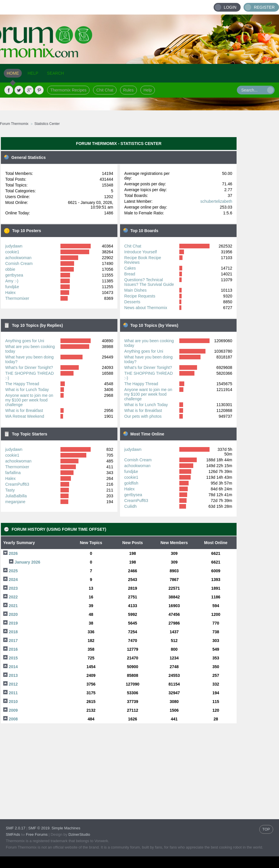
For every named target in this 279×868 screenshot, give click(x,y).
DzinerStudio (79, 834)
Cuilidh (131, 506)
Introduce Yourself (141, 252)
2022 (13, 597)
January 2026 (27, 562)
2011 (13, 693)
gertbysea (14, 275)
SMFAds (13, 834)
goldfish (131, 483)
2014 (13, 667)
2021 (13, 606)
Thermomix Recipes (68, 90)
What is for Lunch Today (27, 390)
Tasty (10, 490)
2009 (13, 710)
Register (264, 7)
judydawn (14, 246)
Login (230, 7)
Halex (10, 293)
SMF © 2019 (39, 828)
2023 (13, 588)
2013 (13, 675)
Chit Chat (105, 90)
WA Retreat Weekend (25, 416)
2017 (13, 641)
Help (148, 90)
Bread (130, 274)
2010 (13, 702)
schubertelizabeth (216, 201)
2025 (13, 571)
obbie (10, 269)
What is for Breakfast (24, 410)
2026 (13, 553)
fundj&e (12, 287)
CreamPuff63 (17, 484)
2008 (13, 719)
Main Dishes (136, 290)
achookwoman (18, 258)
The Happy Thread (22, 384)
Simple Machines (66, 828)
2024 (13, 580)
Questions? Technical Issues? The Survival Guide (149, 282)
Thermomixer (17, 298)
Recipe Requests (140, 296)
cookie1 (12, 252)
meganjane (15, 502)
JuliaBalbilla (16, 496)
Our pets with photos (143, 416)
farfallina (13, 473)
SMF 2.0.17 (16, 828)
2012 (13, 684)
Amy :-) (12, 281)
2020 (13, 614)
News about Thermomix (146, 308)
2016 (13, 649)
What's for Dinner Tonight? (29, 367)
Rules (128, 90)
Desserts (132, 302)
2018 (13, 632)
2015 (13, 658)
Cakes (130, 268)
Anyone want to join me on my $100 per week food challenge (29, 400)
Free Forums (37, 834)
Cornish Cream (19, 263)
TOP (266, 829)
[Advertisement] (258, 222)
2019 (13, 623)
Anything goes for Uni (25, 341)
